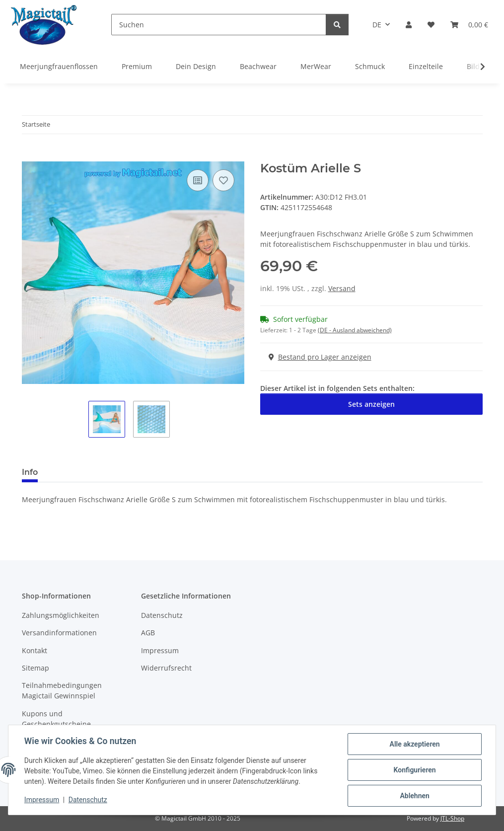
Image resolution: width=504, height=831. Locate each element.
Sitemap (36, 668)
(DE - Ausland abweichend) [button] (355, 330)
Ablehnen (414, 796)
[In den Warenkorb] (30, 156)
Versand (342, 288)
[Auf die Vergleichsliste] (198, 180)
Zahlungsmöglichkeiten (61, 615)
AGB (148, 633)
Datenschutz (88, 800)
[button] (409, 25)
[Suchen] (219, 25)
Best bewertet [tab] (83, 472)
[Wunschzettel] (431, 25)
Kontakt (35, 650)
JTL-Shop (452, 818)
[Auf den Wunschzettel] (223, 180)
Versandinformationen (59, 633)
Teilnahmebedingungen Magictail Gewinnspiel (62, 690)
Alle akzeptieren (414, 744)
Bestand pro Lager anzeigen (320, 357)
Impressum (42, 800)
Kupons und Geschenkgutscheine (56, 719)
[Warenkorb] (469, 25)
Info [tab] (30, 472)
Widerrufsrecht (166, 668)
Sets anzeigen (371, 404)
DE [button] (377, 25)
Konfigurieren (414, 770)
